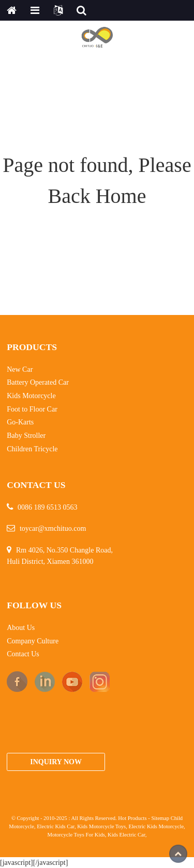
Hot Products (132, 818)
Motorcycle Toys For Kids (76, 835)
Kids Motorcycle (31, 396)
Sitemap (160, 818)
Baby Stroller (26, 436)
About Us (21, 628)
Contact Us (23, 654)
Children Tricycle (32, 449)
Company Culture (33, 641)
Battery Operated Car (38, 382)
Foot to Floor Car (32, 409)
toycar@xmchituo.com (53, 528)
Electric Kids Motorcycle (156, 826)
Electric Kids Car (56, 826)
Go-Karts (20, 422)
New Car (20, 369)
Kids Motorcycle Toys (101, 826)
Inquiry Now (56, 762)
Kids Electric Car (126, 835)
